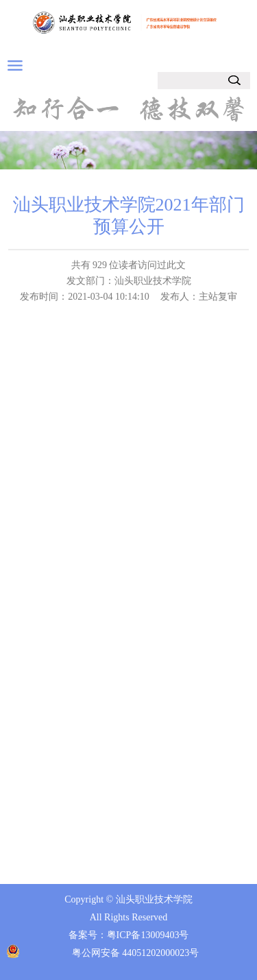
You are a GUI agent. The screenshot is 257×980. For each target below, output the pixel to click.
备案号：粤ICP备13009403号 (129, 935)
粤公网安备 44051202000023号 (136, 953)
